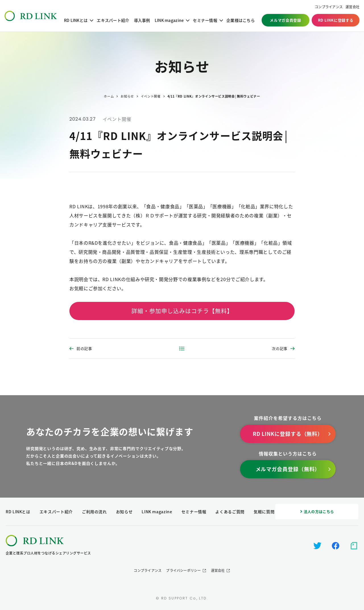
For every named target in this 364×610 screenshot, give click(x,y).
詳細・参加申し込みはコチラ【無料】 (182, 311)
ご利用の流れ (94, 512)
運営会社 (352, 7)
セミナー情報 (205, 20)
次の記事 (280, 348)
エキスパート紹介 (113, 20)
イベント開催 (117, 119)
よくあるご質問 (230, 512)
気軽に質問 (264, 512)
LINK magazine (169, 20)
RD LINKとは (76, 20)
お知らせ (124, 512)
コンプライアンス (329, 7)
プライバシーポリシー (183, 570)
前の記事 (84, 348)
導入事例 (142, 20)
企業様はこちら (241, 20)
